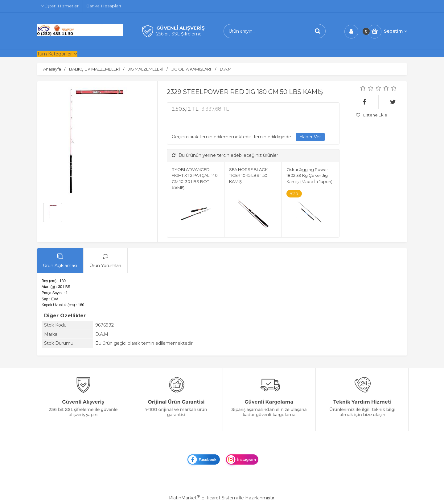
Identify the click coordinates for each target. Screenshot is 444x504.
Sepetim (395, 31)
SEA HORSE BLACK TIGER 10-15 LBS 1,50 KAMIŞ (248, 175)
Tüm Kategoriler (54, 54)
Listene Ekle (372, 115)
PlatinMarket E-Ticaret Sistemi (203, 498)
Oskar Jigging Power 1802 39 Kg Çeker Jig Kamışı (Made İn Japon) (309, 175)
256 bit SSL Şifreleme (179, 34)
